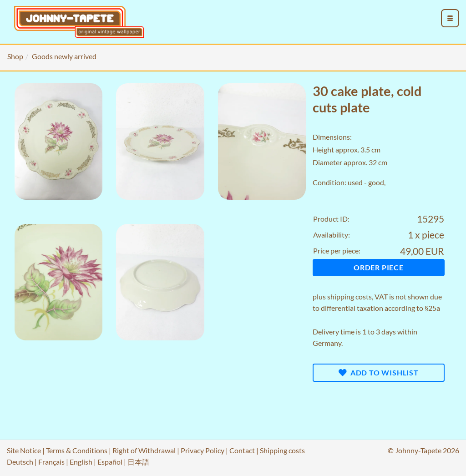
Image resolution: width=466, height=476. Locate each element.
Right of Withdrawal (144, 450)
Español (110, 462)
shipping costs (349, 296)
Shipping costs (282, 450)
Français (51, 462)
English (81, 462)
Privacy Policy (203, 450)
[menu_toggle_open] (450, 18)
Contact (242, 450)
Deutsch (20, 462)
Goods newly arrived (64, 56)
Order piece (379, 267)
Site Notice (24, 450)
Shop (15, 56)
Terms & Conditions (77, 450)
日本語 (138, 462)
